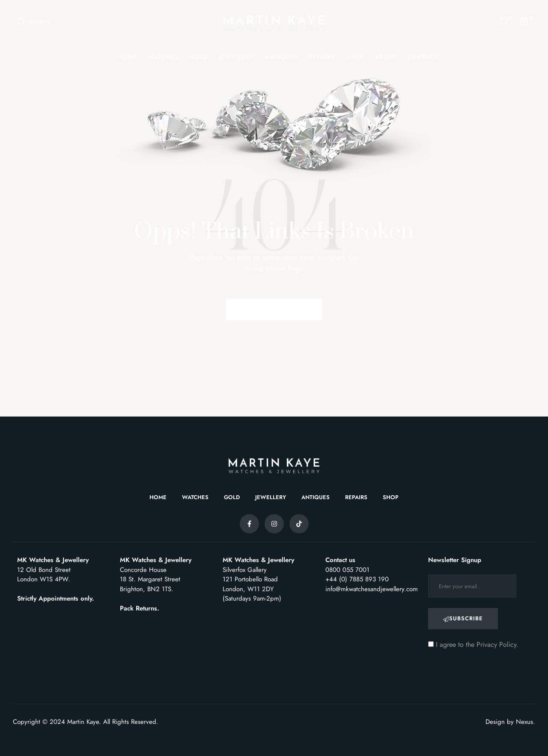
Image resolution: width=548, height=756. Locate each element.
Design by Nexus (509, 722)
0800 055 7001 (347, 570)
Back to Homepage (274, 309)
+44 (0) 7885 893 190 (357, 579)
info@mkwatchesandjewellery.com (372, 589)
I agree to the (473, 644)
